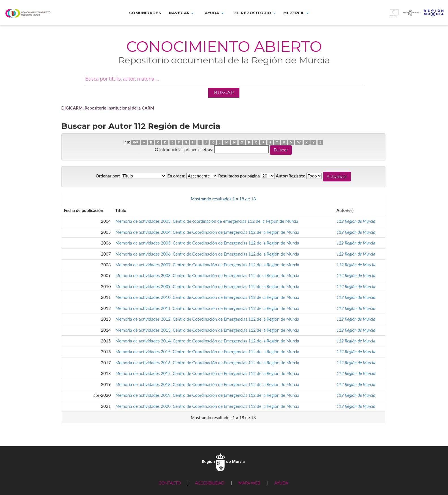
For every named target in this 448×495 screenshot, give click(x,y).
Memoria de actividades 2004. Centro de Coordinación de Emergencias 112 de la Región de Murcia (207, 232)
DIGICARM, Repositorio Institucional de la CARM (108, 108)
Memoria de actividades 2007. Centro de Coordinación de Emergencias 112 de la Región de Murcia (207, 265)
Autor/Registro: (291, 176)
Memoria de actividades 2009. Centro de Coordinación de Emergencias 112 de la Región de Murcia (207, 286)
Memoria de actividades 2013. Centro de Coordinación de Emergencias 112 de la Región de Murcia (207, 330)
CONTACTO (170, 483)
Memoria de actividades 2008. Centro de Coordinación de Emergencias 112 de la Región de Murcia (207, 275)
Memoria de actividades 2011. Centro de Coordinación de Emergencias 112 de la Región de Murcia (207, 308)
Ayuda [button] (214, 13)
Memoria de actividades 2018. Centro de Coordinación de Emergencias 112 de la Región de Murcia (207, 384)
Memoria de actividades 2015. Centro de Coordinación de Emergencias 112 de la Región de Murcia (207, 352)
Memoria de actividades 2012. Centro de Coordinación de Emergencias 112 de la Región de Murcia (207, 319)
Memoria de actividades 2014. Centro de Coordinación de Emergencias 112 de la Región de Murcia (207, 341)
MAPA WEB (249, 483)
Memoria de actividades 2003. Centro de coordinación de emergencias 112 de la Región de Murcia (207, 221)
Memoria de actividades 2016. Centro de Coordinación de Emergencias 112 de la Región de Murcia (207, 363)
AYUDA (281, 483)
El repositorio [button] (255, 13)
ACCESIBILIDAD (210, 483)
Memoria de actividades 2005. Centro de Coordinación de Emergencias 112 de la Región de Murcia (207, 243)
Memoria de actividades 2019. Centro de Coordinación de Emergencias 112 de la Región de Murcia (207, 395)
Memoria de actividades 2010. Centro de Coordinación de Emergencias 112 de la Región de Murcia (207, 297)
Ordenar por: (108, 176)
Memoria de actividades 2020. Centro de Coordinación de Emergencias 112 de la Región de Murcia (207, 406)
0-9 (135, 142)
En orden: (176, 176)
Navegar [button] (181, 13)
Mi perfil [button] (296, 13)
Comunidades (145, 13)
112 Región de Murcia (356, 221)
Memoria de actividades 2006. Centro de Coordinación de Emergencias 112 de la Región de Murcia (207, 254)
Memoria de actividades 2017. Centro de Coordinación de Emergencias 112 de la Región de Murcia (207, 373)
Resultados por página (239, 176)
